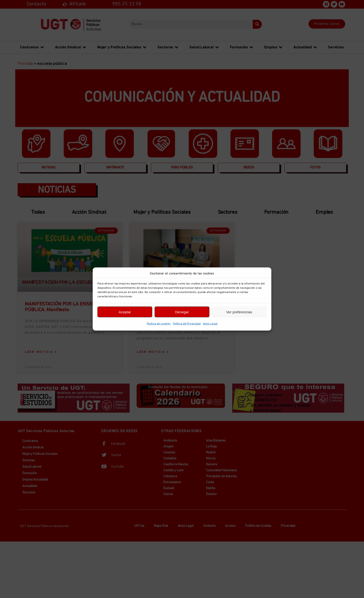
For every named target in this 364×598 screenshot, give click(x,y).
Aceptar (125, 312)
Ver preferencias (239, 312)
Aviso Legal (210, 324)
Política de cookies (159, 324)
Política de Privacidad (187, 324)
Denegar (182, 312)
